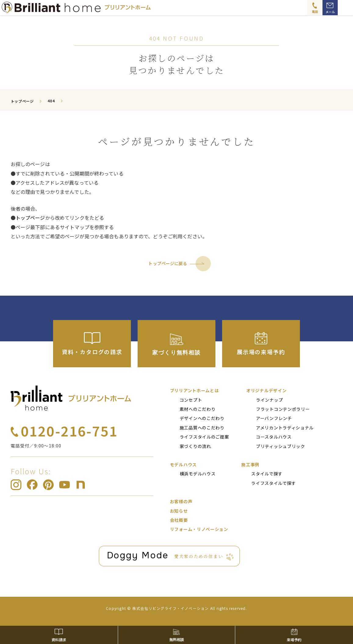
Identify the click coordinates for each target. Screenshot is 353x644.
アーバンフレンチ (274, 418)
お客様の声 (181, 501)
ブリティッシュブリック (281, 446)
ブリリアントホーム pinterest (48, 485)
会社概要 (179, 520)
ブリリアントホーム (71, 398)
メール (330, 12)
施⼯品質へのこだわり (202, 428)
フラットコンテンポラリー (283, 409)
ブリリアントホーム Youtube (65, 485)
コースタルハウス (274, 437)
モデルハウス (183, 464)
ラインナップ (269, 400)
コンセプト (191, 400)
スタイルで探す (267, 474)
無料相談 (177, 640)
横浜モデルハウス (198, 474)
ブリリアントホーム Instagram (16, 485)
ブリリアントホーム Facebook (32, 485)
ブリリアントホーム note (81, 485)
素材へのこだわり (198, 409)
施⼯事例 (250, 464)
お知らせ (179, 511)
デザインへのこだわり (202, 418)
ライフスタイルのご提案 (204, 437)
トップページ (30, 218)
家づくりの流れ (195, 446)
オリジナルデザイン (266, 390)
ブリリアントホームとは (195, 390)
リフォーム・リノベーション (199, 529)
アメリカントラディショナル (285, 428)
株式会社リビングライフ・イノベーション (171, 608)
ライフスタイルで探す (274, 483)
